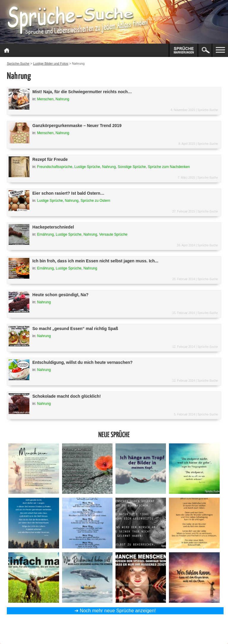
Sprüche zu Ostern (95, 201)
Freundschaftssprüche (55, 167)
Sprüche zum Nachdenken (169, 167)
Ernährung (45, 234)
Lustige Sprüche (87, 167)
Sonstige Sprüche (132, 167)
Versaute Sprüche (113, 234)
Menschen (45, 99)
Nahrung (62, 99)
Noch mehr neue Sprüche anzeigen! (118, 611)
